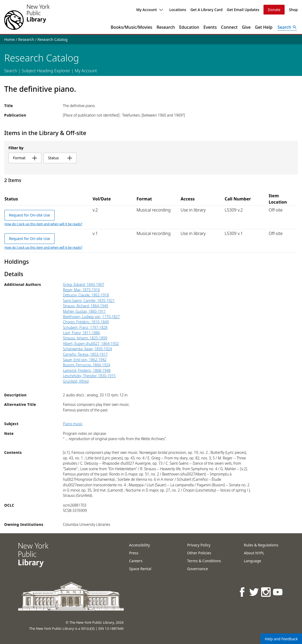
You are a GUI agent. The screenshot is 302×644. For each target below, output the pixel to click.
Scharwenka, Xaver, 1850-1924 (88, 349)
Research (166, 27)
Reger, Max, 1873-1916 (82, 290)
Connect (229, 27)
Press (134, 553)
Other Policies (199, 553)
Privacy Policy (199, 545)
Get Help (264, 27)
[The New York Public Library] (27, 17)
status (60, 158)
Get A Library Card (207, 10)
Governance (198, 569)
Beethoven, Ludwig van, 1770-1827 (91, 317)
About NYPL (254, 553)
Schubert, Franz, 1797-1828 (85, 327)
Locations (178, 10)
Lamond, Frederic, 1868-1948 (87, 370)
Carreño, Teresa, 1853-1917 (85, 354)
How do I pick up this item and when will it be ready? (43, 224)
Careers (136, 561)
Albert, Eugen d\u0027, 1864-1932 (91, 343)
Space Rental (140, 569)
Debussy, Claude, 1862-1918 (86, 295)
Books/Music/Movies (132, 27)
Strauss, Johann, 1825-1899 (85, 338)
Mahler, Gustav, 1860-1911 (85, 311)
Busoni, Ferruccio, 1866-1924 (87, 365)
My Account (149, 10)
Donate (274, 10)
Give (246, 27)
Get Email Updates (243, 10)
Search (11, 71)
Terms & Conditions (204, 561)
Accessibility (140, 545)
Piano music (73, 424)
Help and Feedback (281, 639)
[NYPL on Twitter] (254, 592)
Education (189, 27)
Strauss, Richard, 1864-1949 (86, 306)
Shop (293, 10)
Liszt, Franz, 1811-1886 (82, 333)
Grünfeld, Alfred (76, 381)
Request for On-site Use (30, 215)
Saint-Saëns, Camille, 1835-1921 (89, 301)
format (25, 158)
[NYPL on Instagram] (266, 592)
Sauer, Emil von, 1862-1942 (85, 360)
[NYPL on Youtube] (278, 592)
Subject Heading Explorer (46, 71)
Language (253, 561)
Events (210, 27)
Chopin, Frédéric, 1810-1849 (86, 322)
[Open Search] (287, 27)
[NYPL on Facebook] (243, 592)
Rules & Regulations (261, 545)
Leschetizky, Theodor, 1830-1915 (89, 376)
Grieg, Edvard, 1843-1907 (84, 284)
